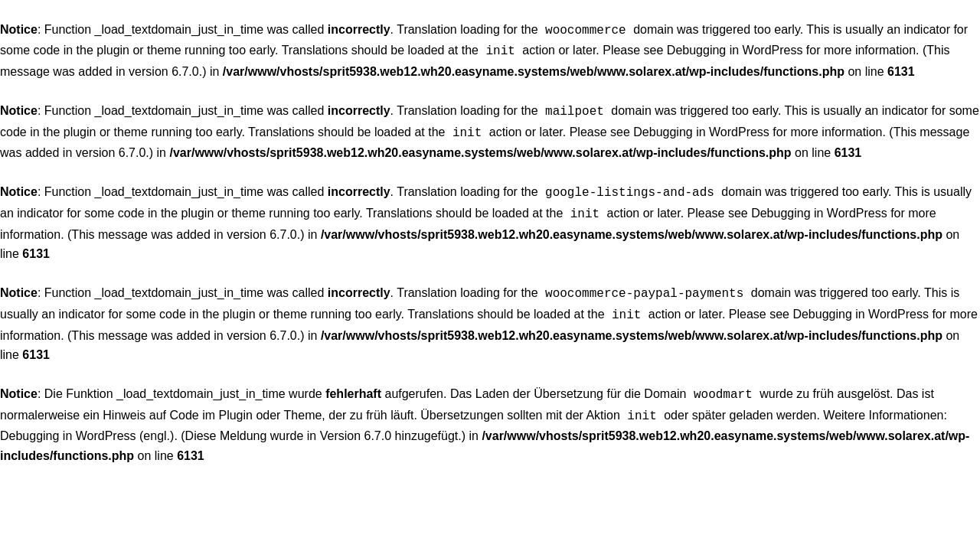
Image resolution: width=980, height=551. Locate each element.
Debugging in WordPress (735, 49)
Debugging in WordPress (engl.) (87, 421)
